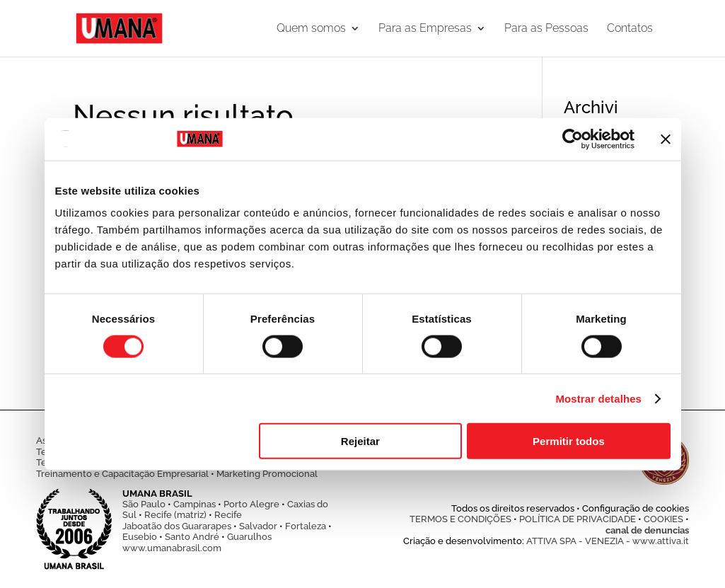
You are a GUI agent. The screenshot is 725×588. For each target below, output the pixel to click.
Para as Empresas (425, 29)
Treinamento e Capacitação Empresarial (122, 474)
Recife (228, 515)
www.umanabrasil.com (172, 548)
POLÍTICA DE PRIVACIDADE (578, 519)
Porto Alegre (251, 504)
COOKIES (663, 519)
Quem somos (311, 29)
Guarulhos (249, 537)
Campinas (195, 504)
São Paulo (144, 504)
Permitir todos (569, 441)
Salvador (258, 526)
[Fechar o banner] (666, 139)
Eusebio (140, 537)
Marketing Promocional (267, 474)
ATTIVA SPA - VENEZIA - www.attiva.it (608, 541)
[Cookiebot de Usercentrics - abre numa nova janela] (573, 139)
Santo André (192, 537)
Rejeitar (360, 441)
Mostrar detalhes (598, 398)
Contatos (630, 29)
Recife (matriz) (175, 515)
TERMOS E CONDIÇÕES (460, 519)
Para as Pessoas (546, 29)
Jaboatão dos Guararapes (177, 526)
